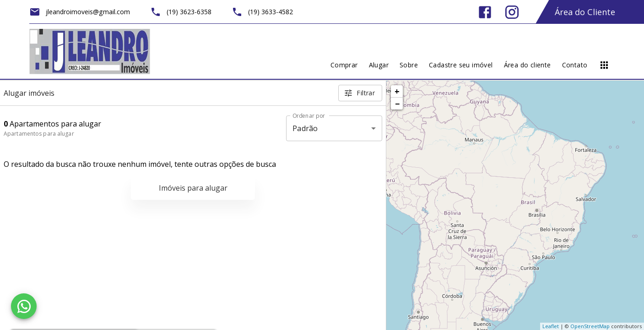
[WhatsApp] (24, 306)
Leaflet (551, 326)
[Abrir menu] (604, 65)
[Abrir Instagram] (512, 12)
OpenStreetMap (590, 326)
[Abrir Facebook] (485, 12)
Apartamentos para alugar (39, 134)
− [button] (397, 104)
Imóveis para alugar (193, 188)
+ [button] (397, 91)
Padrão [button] (305, 128)
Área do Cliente (585, 12)
